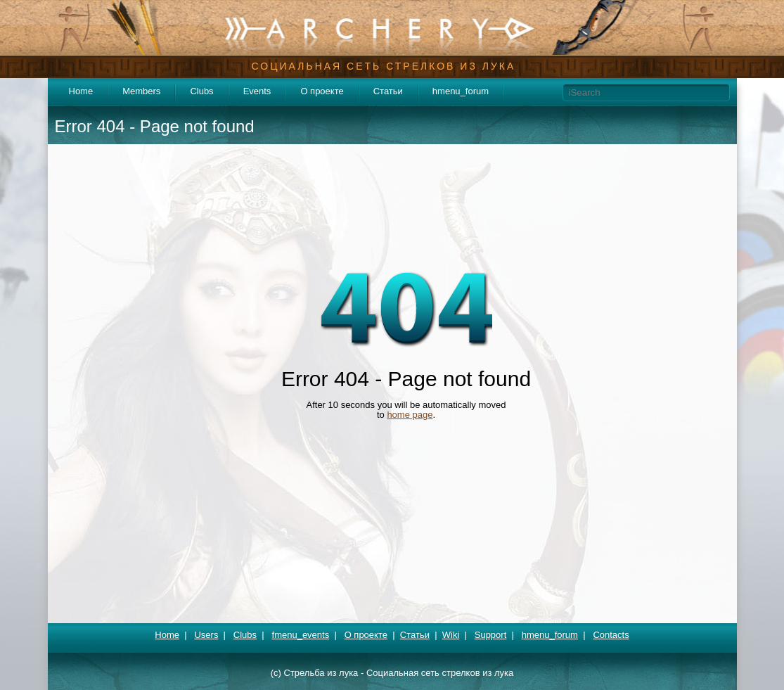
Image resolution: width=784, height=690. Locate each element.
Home (81, 91)
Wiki (451, 635)
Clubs (201, 91)
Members (141, 91)
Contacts (611, 635)
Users (206, 635)
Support (491, 635)
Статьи (388, 91)
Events (257, 91)
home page (410, 415)
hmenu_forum (461, 91)
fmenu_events (301, 635)
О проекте (322, 91)
